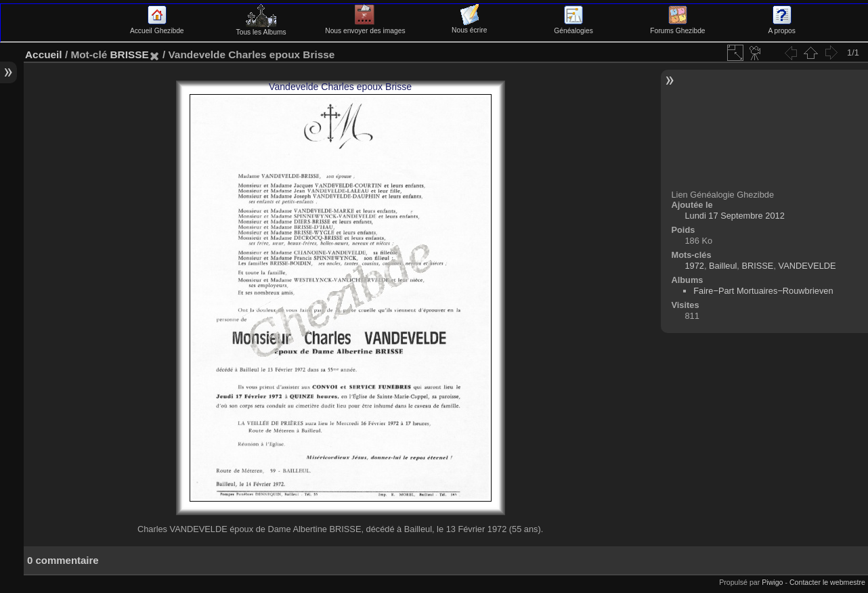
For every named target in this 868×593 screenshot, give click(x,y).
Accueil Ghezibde (157, 27)
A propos (782, 27)
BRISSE (129, 54)
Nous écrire (469, 26)
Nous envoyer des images (365, 27)
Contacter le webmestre (827, 582)
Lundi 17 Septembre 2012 (734, 216)
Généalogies (573, 27)
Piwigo (772, 582)
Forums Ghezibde (677, 27)
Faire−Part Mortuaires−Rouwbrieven (763, 291)
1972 (694, 266)
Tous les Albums (261, 28)
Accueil (44, 54)
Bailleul (723, 266)
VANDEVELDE (807, 266)
